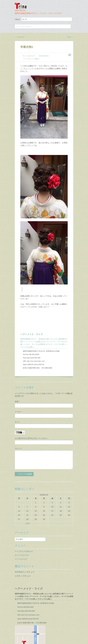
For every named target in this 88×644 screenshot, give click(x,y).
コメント (18, 448)
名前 (17, 402)
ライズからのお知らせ (24, 551)
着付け (37, 59)
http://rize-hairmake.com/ (36, 361)
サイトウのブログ (29, 56)
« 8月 (27, 523)
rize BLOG (20, 10)
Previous (19, 37)
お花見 (17, 576)
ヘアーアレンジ (29, 59)
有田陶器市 (19, 572)
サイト (17, 422)
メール (18, 412)
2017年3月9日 (44, 56)
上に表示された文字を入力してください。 (32, 438)
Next (70, 37)
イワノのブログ (21, 559)
